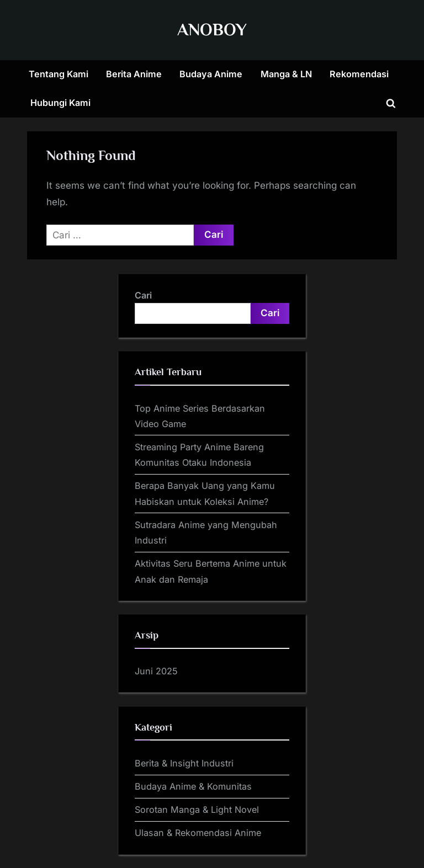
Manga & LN (286, 74)
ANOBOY (212, 30)
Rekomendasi (359, 74)
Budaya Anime (211, 74)
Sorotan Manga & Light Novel (197, 810)
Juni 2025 (156, 671)
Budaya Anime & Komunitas (193, 786)
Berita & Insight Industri (184, 763)
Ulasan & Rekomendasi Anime (198, 833)
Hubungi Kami (60, 103)
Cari (143, 295)
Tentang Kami (59, 74)
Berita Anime (134, 74)
